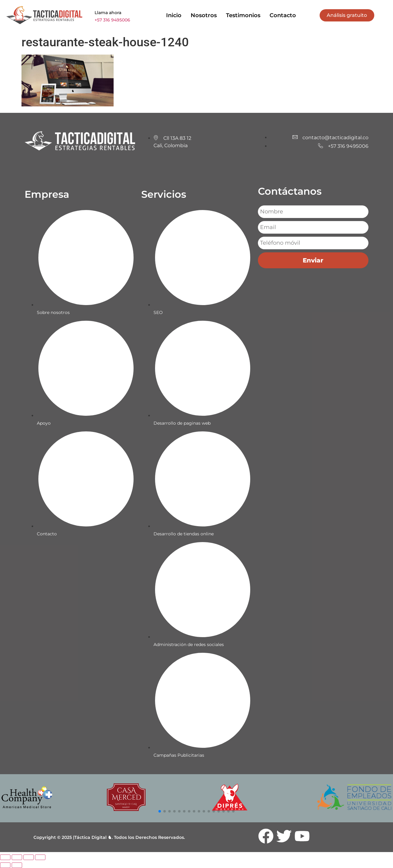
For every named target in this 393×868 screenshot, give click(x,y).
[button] (160, 811)
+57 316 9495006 (112, 20)
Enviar (313, 260)
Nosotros (204, 15)
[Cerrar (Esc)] (40, 857)
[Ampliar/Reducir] (5, 857)
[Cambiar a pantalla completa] (17, 857)
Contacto (283, 15)
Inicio (174, 15)
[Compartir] (29, 857)
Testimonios (243, 15)
